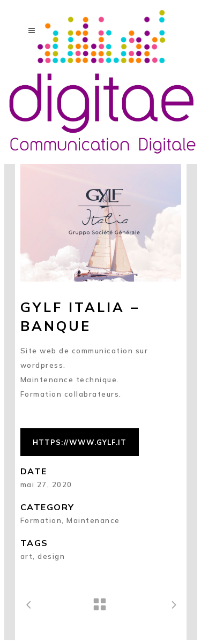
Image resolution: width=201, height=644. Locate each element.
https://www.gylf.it (80, 442)
